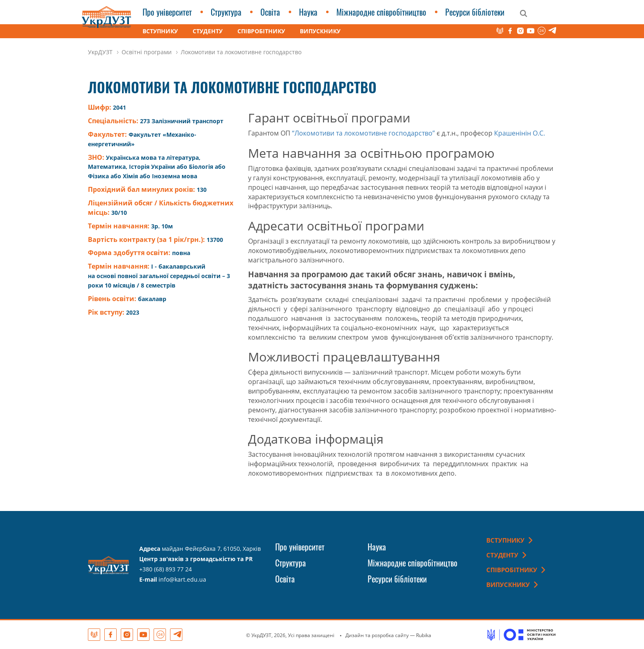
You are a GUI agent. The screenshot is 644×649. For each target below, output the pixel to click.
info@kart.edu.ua (182, 579)
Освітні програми (147, 52)
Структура (226, 12)
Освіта (270, 12)
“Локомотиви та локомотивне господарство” (363, 133)
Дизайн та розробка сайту (377, 635)
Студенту (208, 31)
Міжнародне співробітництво (381, 12)
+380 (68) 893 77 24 (166, 569)
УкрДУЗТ (100, 52)
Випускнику (320, 31)
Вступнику (160, 31)
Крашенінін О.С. (520, 133)
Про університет (167, 12)
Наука (308, 12)
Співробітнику (261, 31)
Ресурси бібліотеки (475, 12)
